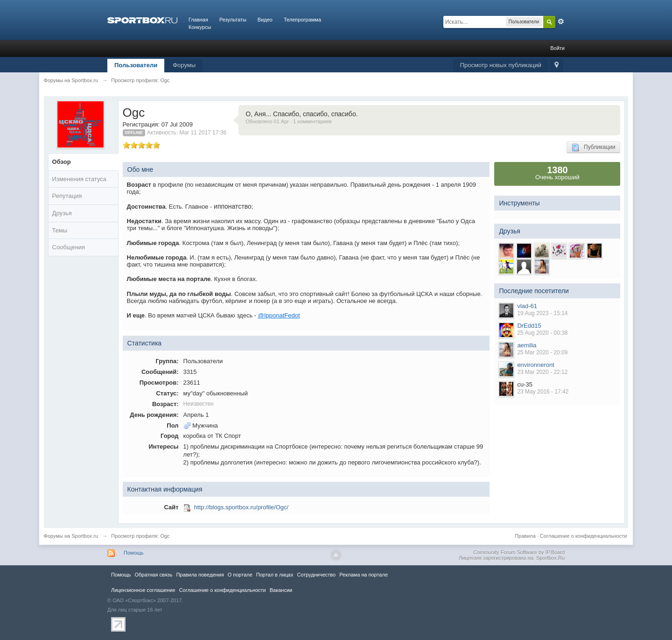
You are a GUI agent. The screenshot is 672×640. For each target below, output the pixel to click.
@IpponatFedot (279, 315)
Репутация (67, 196)
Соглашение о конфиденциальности (583, 536)
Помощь (134, 553)
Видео (265, 20)
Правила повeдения (200, 575)
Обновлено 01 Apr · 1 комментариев (289, 121)
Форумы (184, 65)
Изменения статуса (79, 179)
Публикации (593, 148)
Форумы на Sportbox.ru (71, 536)
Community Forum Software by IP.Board (519, 552)
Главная (198, 20)
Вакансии (281, 590)
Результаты (233, 20)
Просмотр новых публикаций (501, 65)
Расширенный (561, 21)
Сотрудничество (316, 575)
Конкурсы (200, 27)
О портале (240, 575)
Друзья (62, 213)
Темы (60, 230)
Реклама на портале (364, 575)
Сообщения (69, 247)
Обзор (62, 162)
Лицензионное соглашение (143, 590)
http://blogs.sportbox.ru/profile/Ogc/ (241, 507)
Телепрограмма (302, 20)
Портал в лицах (275, 575)
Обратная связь (153, 575)
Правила (525, 536)
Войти (557, 48)
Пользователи (136, 65)
